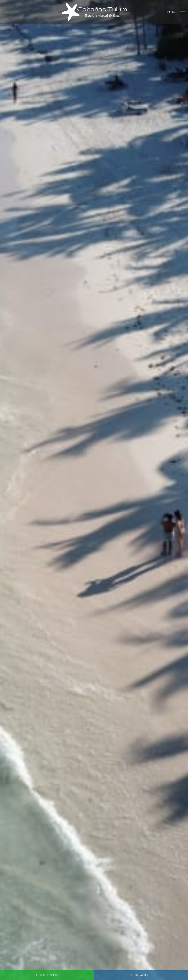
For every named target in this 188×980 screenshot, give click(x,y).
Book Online (47, 975)
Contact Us (141, 975)
